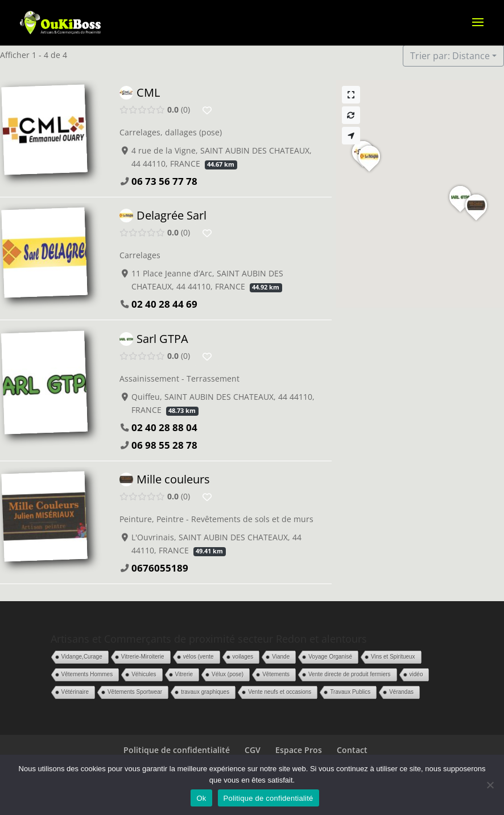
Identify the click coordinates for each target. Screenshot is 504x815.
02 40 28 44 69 (164, 305)
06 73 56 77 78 (164, 181)
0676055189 (160, 568)
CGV (253, 750)
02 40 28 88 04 (164, 427)
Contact (352, 750)
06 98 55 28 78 (164, 445)
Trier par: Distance (450, 56)
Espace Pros (299, 750)
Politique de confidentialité (177, 750)
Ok (201, 798)
